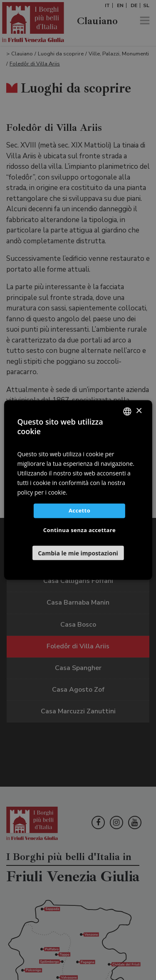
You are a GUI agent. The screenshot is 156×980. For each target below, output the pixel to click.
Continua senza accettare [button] (79, 530)
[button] (78, 553)
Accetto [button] (79, 511)
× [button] (139, 411)
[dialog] (78, 490)
